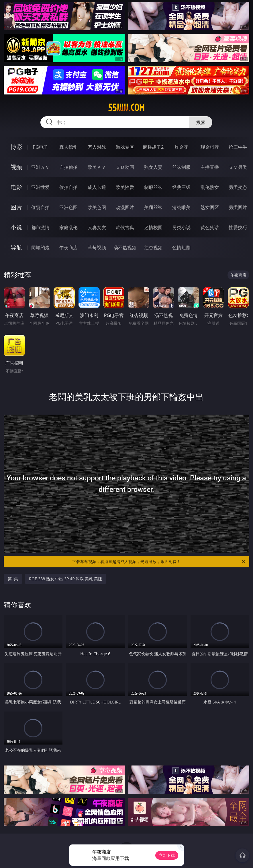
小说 (16, 227)
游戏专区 (125, 147)
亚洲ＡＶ (40, 167)
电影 (16, 187)
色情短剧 (181, 248)
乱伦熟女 (210, 187)
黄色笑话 (210, 227)
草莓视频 (97, 248)
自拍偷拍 (68, 167)
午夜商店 (68, 248)
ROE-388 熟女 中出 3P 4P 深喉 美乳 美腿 (65, 579)
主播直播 (210, 167)
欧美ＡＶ (97, 167)
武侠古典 (125, 227)
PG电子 (40, 147)
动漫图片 (125, 207)
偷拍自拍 (68, 187)
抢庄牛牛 (238, 147)
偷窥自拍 (40, 207)
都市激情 (40, 227)
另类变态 (238, 187)
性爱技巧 (238, 227)
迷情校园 (153, 227)
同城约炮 (40, 248)
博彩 (16, 147)
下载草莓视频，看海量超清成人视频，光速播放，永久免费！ (159, 562)
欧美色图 (97, 207)
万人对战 (97, 147)
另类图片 (238, 207)
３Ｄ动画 (125, 167)
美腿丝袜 (153, 207)
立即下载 (167, 855)
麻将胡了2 (153, 147)
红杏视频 (153, 248)
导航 (16, 247)
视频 (16, 167)
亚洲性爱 (40, 187)
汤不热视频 (125, 248)
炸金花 (181, 147)
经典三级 (181, 187)
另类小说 (181, 227)
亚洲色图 (68, 207)
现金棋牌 (210, 147)
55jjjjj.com (126, 108)
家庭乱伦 (68, 227)
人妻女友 (97, 227)
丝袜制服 (181, 167)
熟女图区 (210, 207)
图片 (16, 207)
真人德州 (68, 147)
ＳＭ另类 (238, 167)
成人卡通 (97, 187)
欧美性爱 (125, 187)
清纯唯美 (181, 207)
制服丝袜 (153, 187)
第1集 (13, 579)
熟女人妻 (153, 167)
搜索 (201, 122)
